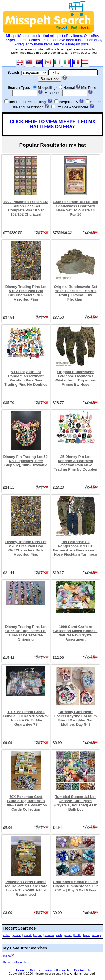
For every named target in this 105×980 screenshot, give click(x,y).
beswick (49, 935)
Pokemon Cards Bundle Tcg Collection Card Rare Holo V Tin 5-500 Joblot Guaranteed (26, 888)
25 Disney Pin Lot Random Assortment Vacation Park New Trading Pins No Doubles (75, 463)
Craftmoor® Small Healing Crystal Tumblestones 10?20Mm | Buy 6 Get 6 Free (75, 886)
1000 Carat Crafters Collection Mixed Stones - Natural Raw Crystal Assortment (76, 633)
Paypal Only (68, 102)
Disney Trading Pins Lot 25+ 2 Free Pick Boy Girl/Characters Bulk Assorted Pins (26, 548)
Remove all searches (16, 962)
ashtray (96, 935)
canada (28, 935)
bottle (78, 935)
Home (19, 970)
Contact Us (81, 970)
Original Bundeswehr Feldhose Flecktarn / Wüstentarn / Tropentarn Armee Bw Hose (76, 378)
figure (87, 935)
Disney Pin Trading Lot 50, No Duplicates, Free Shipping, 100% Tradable (26, 461)
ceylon (38, 935)
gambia (17, 935)
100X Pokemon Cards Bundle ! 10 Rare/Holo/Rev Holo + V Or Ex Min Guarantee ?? (26, 718)
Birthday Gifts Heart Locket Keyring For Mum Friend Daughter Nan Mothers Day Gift (76, 718)
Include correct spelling (27, 102)
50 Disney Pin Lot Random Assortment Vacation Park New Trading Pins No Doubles (26, 378)
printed (68, 935)
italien (7, 935)
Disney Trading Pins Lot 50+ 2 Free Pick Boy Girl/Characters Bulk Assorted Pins (26, 293)
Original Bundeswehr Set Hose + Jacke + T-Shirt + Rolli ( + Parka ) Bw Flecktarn (76, 293)
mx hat (7, 956)
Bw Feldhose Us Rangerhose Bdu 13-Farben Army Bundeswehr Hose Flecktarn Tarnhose (75, 548)
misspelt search (56, 970)
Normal (69, 88)
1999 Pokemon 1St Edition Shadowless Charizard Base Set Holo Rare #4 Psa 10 (76, 208)
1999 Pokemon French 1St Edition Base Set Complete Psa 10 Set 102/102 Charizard (26, 208)
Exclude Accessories (72, 107)
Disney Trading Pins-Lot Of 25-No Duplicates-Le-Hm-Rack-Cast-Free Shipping (26, 633)
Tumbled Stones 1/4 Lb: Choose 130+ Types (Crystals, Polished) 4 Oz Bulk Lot (76, 803)
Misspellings (48, 88)
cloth (59, 935)
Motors (34, 970)
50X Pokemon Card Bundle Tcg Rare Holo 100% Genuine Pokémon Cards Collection (26, 803)
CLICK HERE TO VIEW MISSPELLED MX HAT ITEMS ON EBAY (53, 124)
